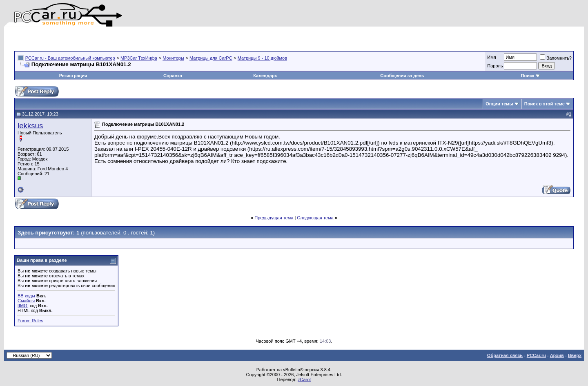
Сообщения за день (402, 76)
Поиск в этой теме (545, 104)
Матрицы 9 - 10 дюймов (262, 58)
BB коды (26, 296)
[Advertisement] (110, 39)
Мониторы (173, 58)
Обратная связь (505, 355)
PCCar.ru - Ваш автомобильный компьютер (70, 58)
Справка (173, 76)
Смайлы (26, 301)
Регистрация (73, 76)
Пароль (495, 66)
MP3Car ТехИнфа (139, 58)
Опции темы (499, 104)
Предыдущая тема (274, 218)
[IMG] (23, 306)
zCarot (304, 379)
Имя (491, 57)
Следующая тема (315, 218)
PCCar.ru (536, 355)
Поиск (531, 76)
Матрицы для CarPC (211, 58)
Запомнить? (556, 58)
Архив (557, 355)
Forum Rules (30, 321)
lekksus (30, 126)
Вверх (575, 355)
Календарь (265, 76)
